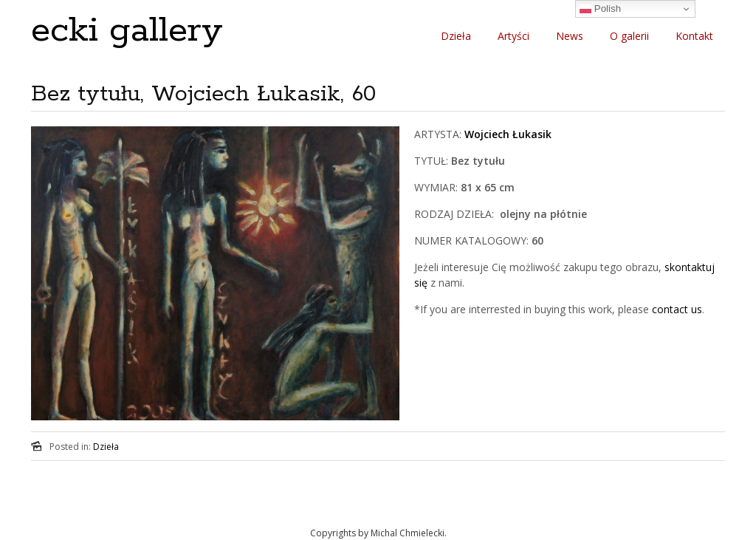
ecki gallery (127, 31)
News (570, 36)
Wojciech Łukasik (508, 134)
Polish (600, 9)
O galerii (629, 36)
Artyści (513, 36)
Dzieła (456, 36)
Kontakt (694, 36)
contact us (677, 309)
